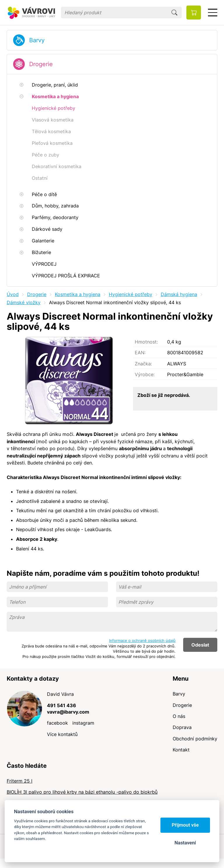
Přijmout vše (185, 825)
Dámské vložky (24, 302)
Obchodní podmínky (195, 739)
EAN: (140, 353)
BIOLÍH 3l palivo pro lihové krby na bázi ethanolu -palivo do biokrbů (82, 792)
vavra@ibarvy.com (68, 712)
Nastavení (185, 843)
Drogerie (41, 64)
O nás (179, 716)
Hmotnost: (146, 342)
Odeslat (200, 645)
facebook (57, 723)
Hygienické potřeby (131, 294)
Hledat (174, 13)
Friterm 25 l (20, 781)
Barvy (37, 40)
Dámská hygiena (179, 294)
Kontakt (181, 750)
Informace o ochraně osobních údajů (142, 640)
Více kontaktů (62, 734)
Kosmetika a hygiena (78, 294)
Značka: (143, 364)
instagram (83, 723)
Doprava (182, 727)
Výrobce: (145, 374)
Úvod (13, 294)
